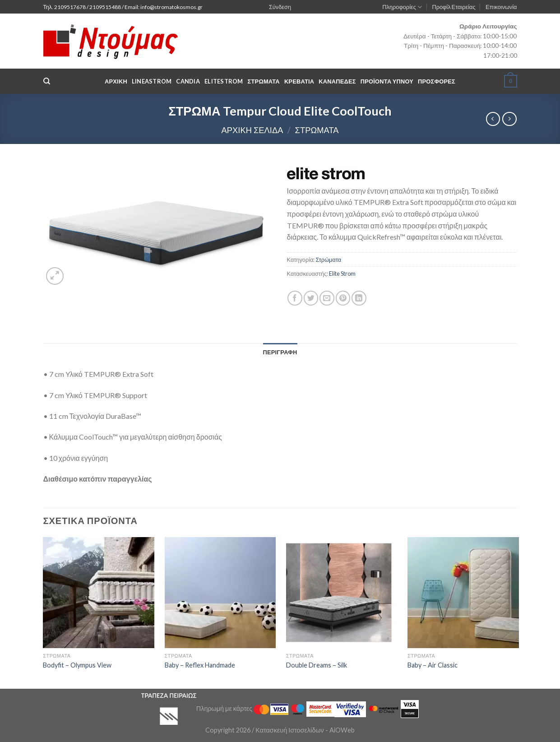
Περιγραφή (280, 352)
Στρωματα (264, 81)
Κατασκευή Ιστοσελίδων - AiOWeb (305, 730)
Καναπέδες (337, 81)
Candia (188, 81)
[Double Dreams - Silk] (342, 593)
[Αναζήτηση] (47, 81)
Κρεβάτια (299, 81)
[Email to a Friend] (327, 298)
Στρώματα (317, 130)
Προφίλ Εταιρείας (454, 7)
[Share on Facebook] (295, 298)
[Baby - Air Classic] (463, 593)
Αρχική (116, 81)
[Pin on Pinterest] (343, 298)
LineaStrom (152, 81)
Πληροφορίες (402, 7)
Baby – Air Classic (433, 665)
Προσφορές (437, 81)
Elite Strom (342, 274)
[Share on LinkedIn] (359, 298)
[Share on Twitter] (311, 298)
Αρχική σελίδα (252, 130)
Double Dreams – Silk (317, 665)
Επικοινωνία (501, 7)
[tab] (280, 352)
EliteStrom (224, 81)
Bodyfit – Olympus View (77, 665)
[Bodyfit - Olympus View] (99, 593)
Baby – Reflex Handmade (200, 665)
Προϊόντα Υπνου (387, 81)
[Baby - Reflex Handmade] (220, 593)
